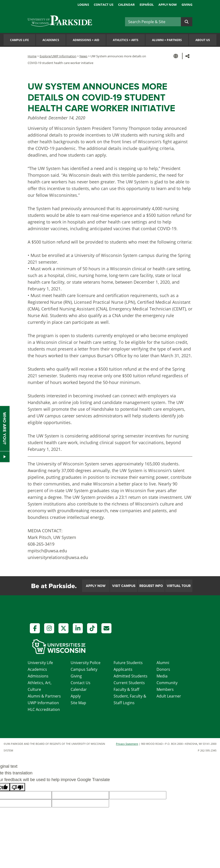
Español (147, 5)
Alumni (163, 663)
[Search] (153, 22)
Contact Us (104, 5)
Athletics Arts (126, 40)
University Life (40, 663)
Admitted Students (131, 676)
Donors (163, 669)
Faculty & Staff (126, 689)
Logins (83, 5)
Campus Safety (84, 669)
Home (32, 56)
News (83, 56)
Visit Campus (124, 586)
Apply (76, 696)
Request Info (151, 586)
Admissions (38, 676)
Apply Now (168, 5)
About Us (203, 40)
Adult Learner (169, 696)
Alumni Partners (167, 40)
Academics (51, 40)
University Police (86, 663)
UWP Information (43, 703)
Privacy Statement (127, 744)
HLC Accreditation (44, 709)
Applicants (123, 669)
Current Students (129, 683)
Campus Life (19, 40)
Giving (187, 5)
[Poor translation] (17, 787)
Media (162, 676)
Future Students (128, 663)
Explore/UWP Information (58, 56)
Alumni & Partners (44, 696)
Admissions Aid (86, 40)
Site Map (78, 703)
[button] (177, 56)
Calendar (126, 5)
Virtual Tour (179, 586)
